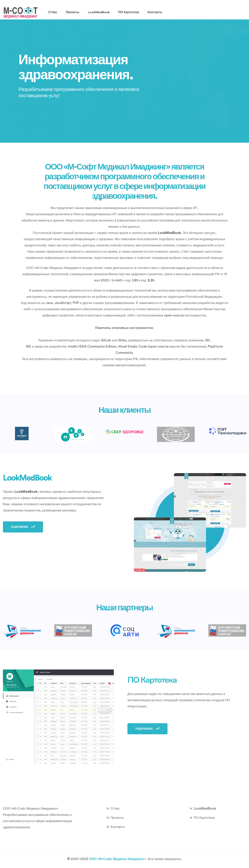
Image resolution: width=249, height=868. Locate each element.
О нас (53, 12)
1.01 (135, 280)
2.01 (151, 280)
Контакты (155, 12)
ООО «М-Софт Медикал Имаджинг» (118, 859)
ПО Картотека (129, 12)
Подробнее (23, 527)
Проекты (72, 12)
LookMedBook (99, 12)
